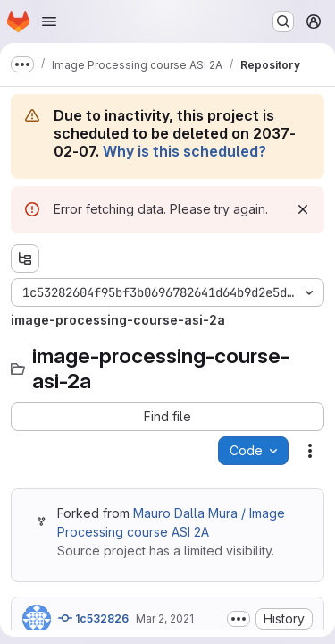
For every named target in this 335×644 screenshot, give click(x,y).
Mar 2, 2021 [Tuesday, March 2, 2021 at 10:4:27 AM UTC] (165, 619)
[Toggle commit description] (239, 619)
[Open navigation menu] (49, 21)
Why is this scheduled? (184, 151)
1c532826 (93, 618)
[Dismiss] (303, 209)
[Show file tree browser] (25, 258)
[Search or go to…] (283, 21)
